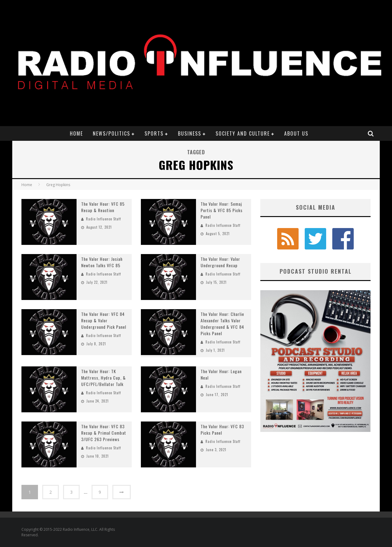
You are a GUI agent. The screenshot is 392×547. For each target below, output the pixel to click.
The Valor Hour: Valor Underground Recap (220, 262)
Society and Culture (243, 133)
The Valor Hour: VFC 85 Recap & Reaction (103, 207)
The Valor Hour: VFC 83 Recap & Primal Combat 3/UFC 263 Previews (104, 433)
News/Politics (111, 133)
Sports (154, 133)
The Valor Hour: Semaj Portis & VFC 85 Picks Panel (222, 210)
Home (76, 133)
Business (190, 133)
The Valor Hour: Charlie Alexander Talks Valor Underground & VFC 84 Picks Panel (222, 324)
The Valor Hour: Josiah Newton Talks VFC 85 (102, 262)
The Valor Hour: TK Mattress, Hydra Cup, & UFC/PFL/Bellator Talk (104, 378)
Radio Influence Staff (104, 219)
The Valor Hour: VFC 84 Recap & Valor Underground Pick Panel (104, 320)
